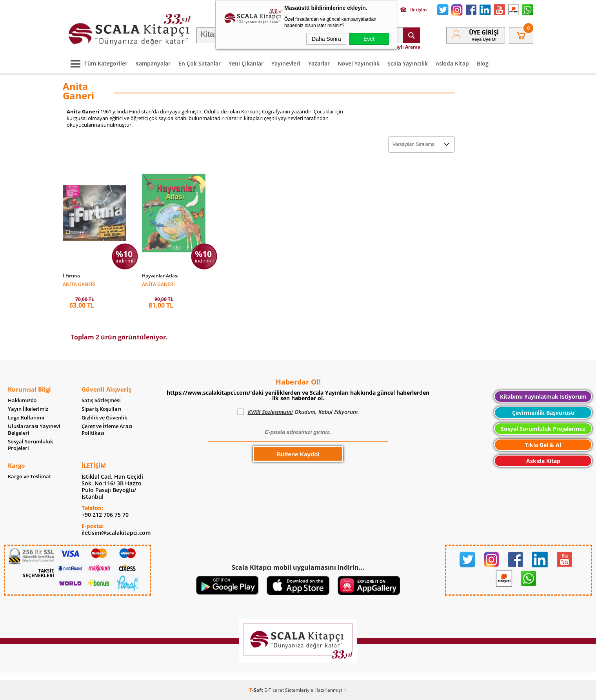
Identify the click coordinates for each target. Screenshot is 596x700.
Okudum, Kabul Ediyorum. (298, 412)
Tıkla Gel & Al (543, 445)
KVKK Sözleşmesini (270, 412)
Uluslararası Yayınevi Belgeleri (34, 430)
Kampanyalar (153, 63)
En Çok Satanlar (200, 63)
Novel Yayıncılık (359, 63)
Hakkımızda (22, 400)
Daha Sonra (326, 39)
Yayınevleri (286, 63)
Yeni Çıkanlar (246, 63)
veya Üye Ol (484, 39)
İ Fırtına (71, 276)
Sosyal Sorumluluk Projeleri (30, 445)
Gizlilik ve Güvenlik (104, 418)
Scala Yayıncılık (408, 63)
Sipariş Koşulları (102, 409)
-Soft (257, 690)
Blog (483, 63)
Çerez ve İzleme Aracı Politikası (107, 430)
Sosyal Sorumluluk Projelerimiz (543, 429)
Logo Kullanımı (26, 418)
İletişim (413, 10)
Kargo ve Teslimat (29, 477)
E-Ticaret (274, 690)
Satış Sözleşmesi (101, 400)
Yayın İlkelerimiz (28, 409)
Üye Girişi (484, 32)
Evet (369, 39)
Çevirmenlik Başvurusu (543, 413)
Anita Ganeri (79, 284)
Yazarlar (319, 63)
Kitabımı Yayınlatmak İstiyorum (543, 396)
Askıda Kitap (452, 63)
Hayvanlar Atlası (160, 276)
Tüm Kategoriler (97, 63)
